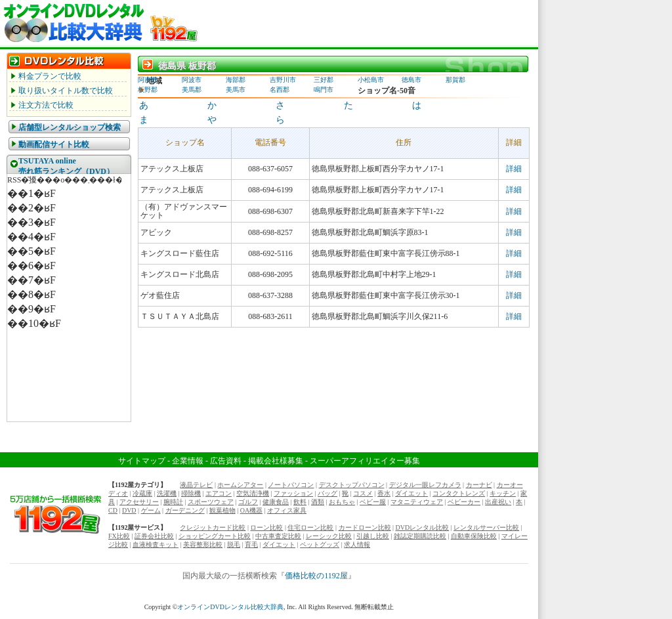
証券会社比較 (154, 536)
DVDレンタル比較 (423, 527)
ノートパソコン (291, 485)
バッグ (327, 493)
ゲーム (151, 510)
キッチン (503, 493)
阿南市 (148, 80)
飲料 (300, 502)
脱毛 (234, 544)
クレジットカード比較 (213, 527)
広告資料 (226, 461)
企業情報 (188, 461)
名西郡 (280, 90)
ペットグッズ (320, 544)
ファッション (293, 493)
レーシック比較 (329, 536)
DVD (129, 510)
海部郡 (236, 80)
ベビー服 (373, 502)
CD (113, 510)
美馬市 (236, 90)
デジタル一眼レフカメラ (425, 485)
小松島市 (371, 80)
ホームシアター (240, 485)
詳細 (514, 169)
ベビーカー (464, 502)
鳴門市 (324, 90)
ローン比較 (266, 527)
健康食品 (276, 502)
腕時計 (173, 502)
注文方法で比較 (46, 105)
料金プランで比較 (50, 76)
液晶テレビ (196, 485)
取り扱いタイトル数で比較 (66, 91)
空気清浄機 (253, 493)
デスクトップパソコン (352, 485)
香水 (384, 493)
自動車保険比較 (474, 536)
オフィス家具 (287, 510)
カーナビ (479, 485)
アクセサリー (139, 502)
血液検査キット (156, 544)
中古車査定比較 (278, 536)
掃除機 (191, 493)
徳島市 (411, 80)
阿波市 (192, 80)
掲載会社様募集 (276, 461)
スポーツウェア (211, 502)
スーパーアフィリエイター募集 (365, 461)
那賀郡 (455, 80)
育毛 (251, 544)
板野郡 (148, 90)
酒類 (318, 502)
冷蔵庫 (142, 493)
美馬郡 (192, 90)
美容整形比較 (203, 544)
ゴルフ (248, 502)
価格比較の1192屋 (316, 576)
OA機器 (251, 510)
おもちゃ (342, 502)
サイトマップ (142, 461)
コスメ (363, 493)
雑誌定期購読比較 (420, 536)
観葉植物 (222, 510)
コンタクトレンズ (459, 493)
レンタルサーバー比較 (486, 527)
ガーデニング (185, 510)
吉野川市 (283, 80)
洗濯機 (167, 493)
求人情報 (357, 544)
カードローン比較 (365, 527)
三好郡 (324, 80)
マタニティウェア (417, 502)
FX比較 (119, 536)
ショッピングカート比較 (215, 536)
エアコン (219, 493)
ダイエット (411, 493)
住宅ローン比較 (310, 527)
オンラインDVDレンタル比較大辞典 (230, 607)
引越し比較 (373, 536)
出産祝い (498, 502)
